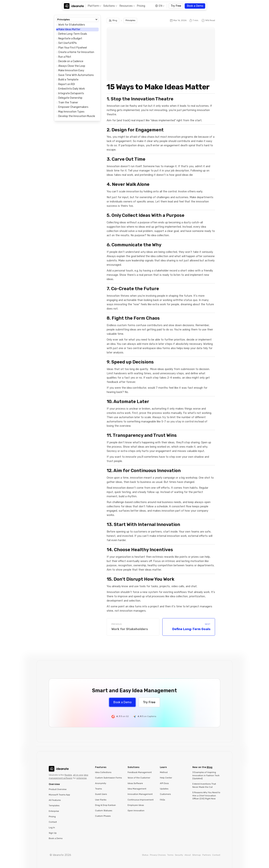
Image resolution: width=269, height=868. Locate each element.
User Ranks (101, 800)
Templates (54, 806)
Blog (210, 767)
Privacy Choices (158, 855)
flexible (68, 775)
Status (145, 855)
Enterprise (54, 811)
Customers (165, 794)
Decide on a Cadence (71, 61)
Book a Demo (195, 6)
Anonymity (101, 783)
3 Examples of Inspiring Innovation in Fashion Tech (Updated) (206, 775)
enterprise (82, 778)
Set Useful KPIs (68, 43)
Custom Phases (103, 816)
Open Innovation (136, 811)
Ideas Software (135, 783)
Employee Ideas (136, 805)
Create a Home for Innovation (76, 52)
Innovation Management (140, 794)
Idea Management (137, 789)
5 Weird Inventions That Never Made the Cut (204, 786)
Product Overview (58, 789)
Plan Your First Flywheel (73, 48)
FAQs (162, 800)
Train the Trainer (68, 103)
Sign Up (53, 833)
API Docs (164, 783)
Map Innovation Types (71, 112)
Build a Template (68, 80)
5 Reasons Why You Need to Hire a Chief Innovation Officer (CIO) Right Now (206, 796)
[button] (94, 6)
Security (179, 855)
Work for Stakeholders (72, 25)
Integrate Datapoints (71, 93)
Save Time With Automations (76, 75)
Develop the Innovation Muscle (77, 116)
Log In (52, 828)
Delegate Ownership (70, 98)
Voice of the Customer (139, 778)
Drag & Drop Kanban (105, 805)
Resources (126, 6)
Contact (53, 822)
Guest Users (101, 794)
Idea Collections (103, 772)
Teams (98, 789)
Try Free (176, 6)
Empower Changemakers (73, 107)
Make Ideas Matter (69, 29)
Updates (164, 789)
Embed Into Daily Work (72, 89)
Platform (93, 6)
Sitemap (197, 855)
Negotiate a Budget (70, 39)
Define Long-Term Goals (73, 34)
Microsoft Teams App (59, 795)
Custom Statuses (104, 811)
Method (164, 772)
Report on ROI (67, 84)
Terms (170, 855)
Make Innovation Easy (71, 70)
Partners (207, 855)
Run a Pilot (65, 57)
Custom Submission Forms (108, 778)
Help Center (166, 778)
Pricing (141, 6)
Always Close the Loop (72, 66)
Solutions (109, 6)
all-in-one (78, 775)
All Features (55, 800)
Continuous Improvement (141, 800)
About (188, 855)
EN (160, 6)
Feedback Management (140, 772)
